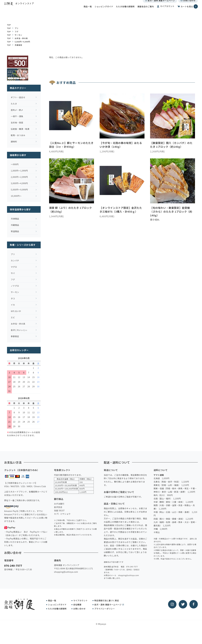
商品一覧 (88, 11)
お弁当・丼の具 (22, 38)
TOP (9, 25)
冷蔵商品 (14, 241)
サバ (12, 289)
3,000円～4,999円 (18, 199)
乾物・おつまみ (17, 151)
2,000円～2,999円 (18, 193)
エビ (12, 334)
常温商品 (14, 247)
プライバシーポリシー (105, 625)
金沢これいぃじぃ (18, 346)
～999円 (14, 180)
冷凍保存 (19, 45)
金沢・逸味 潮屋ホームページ (160, 5)
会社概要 (77, 621)
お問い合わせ (188, 5)
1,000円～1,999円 (18, 187)
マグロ (13, 283)
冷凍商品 (14, 235)
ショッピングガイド (104, 11)
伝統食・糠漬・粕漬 (19, 145)
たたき (13, 120)
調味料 (13, 158)
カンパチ (14, 277)
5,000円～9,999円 (23, 42)
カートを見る (188, 11)
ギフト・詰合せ (17, 113)
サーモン (19, 35)
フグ (17, 31)
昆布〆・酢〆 (16, 126)
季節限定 (14, 352)
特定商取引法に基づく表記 (107, 617)
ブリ (17, 28)
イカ (12, 321)
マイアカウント (166, 11)
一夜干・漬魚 (16, 132)
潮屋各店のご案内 (146, 11)
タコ (12, 315)
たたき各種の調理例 (125, 11)
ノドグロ (14, 302)
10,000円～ (15, 212)
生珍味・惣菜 (16, 139)
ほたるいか (15, 327)
